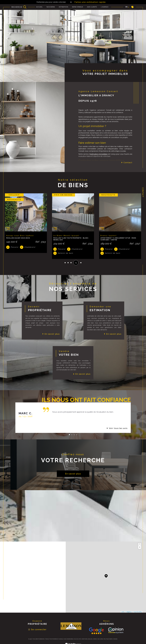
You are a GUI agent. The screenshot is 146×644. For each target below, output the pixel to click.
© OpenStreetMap (137, 612)
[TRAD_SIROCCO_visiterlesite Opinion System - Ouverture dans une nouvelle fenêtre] (115, 630)
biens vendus (78, 7)
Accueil (39, 7)
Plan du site (77, 639)
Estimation (63, 7)
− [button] (140, 547)
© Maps (129, 612)
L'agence (105, 7)
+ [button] (140, 544)
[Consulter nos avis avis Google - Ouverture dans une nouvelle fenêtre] (96, 631)
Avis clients (92, 7)
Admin (95, 639)
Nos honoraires (68, 639)
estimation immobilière (99, 154)
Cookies (115, 639)
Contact (143, 192)
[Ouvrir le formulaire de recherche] (19, 7)
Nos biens (51, 7)
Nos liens (100, 639)
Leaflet (123, 612)
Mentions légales (87, 639)
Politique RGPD (108, 639)
